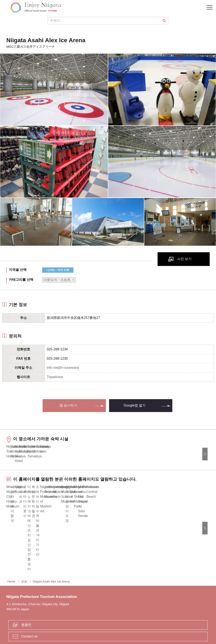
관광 (24, 554)
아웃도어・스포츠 (57, 280)
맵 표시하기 (68, 405)
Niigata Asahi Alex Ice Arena (51, 554)
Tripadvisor (55, 377)
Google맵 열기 (135, 405)
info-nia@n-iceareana (63, 368)
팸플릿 (26, 597)
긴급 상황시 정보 (66, 624)
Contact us (29, 608)
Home (11, 554)
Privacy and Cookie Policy (143, 624)
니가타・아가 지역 (58, 270)
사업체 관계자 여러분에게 (101, 624)
